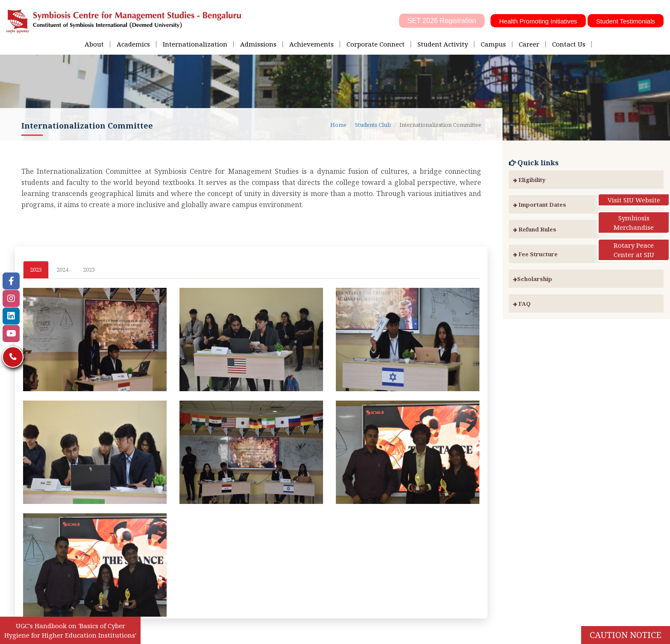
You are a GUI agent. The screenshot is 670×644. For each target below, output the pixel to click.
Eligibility (529, 180)
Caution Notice (626, 635)
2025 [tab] (36, 269)
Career (529, 44)
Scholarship (533, 279)
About (94, 44)
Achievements (311, 44)
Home (338, 125)
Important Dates (540, 205)
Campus (493, 44)
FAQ (522, 304)
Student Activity (443, 44)
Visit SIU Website (634, 200)
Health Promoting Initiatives (538, 21)
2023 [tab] (89, 269)
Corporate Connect (376, 44)
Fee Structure (535, 254)
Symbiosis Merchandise (634, 222)
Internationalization (195, 44)
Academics (133, 44)
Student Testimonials (626, 21)
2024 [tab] (62, 269)
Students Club (373, 125)
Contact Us (569, 44)
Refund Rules (535, 229)
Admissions (258, 44)
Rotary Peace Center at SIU (634, 250)
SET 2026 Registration (442, 21)
